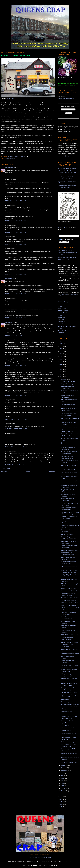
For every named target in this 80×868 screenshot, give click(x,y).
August (63, 773)
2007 (61, 804)
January (64, 791)
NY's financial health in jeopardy (70, 598)
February (64, 788)
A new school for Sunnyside (68, 605)
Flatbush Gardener (63, 311)
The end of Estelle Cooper (68, 381)
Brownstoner (61, 304)
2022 (61, 351)
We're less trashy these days (69, 678)
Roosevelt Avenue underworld (69, 714)
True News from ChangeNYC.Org (67, 257)
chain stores (10, 158)
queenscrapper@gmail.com (40, 858)
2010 (61, 797)
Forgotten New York (63, 313)
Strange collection (66, 640)
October (64, 768)
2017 (61, 364)
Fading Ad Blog (62, 308)
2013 (61, 374)
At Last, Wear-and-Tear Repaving (67, 169)
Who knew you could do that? (69, 591)
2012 (61, 377)
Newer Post (4, 471)
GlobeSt (60, 315)
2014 (61, 372)
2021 (61, 354)
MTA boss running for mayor (69, 600)
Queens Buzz (61, 322)
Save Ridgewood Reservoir (65, 255)
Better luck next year (66, 711)
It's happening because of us (69, 702)
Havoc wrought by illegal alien (69, 635)
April (63, 783)
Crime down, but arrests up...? (69, 550)
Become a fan (61, 227)
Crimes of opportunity (67, 431)
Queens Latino (62, 324)
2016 (61, 367)
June (63, 778)
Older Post (52, 471)
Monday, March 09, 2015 (15, 464)
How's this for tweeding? (68, 742)
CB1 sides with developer (68, 470)
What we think (65, 699)
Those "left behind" (66, 725)
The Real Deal (62, 330)
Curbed (60, 306)
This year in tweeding (67, 384)
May (62, 781)
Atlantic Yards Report (64, 302)
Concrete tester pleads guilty (69, 692)
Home (28, 471)
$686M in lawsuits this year (68, 413)
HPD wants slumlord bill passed (70, 704)
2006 (61, 807)
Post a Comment (6, 469)
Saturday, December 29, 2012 (17, 419)
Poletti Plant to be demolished (69, 603)
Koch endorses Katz (66, 731)
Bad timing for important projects (70, 654)
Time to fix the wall (66, 416)
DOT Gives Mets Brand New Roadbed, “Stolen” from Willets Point (67, 173)
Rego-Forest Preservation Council (67, 253)
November (64, 765)
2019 (61, 359)
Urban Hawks (61, 333)
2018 (61, 362)
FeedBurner (72, 116)
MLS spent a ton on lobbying (69, 762)
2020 (61, 356)
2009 (61, 799)
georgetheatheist (10, 168)
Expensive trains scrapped (68, 681)
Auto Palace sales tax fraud (68, 728)
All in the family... (65, 647)
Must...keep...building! (67, 637)
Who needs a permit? (67, 534)
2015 (61, 369)
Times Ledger (10, 99)
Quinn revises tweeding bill (68, 588)
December (64, 379)
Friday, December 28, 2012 (16, 175)
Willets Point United (63, 259)
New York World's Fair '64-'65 (66, 250)
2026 (61, 341)
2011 (61, 794)
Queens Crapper (13, 157)
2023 (61, 349)
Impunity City (61, 317)
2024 (61, 346)
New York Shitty (62, 320)
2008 (61, 802)
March (63, 786)
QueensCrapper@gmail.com (66, 99)
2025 (61, 344)
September (64, 770)
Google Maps (64, 294)
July (62, 776)
